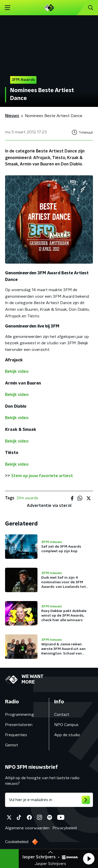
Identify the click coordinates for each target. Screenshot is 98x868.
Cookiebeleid (17, 842)
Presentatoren (19, 725)
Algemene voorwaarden (27, 828)
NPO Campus (66, 725)
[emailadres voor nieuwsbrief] (49, 800)
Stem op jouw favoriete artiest (42, 476)
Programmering (19, 715)
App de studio (67, 735)
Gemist (12, 745)
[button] (89, 859)
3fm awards (27, 498)
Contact (62, 715)
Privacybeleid (65, 828)
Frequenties (16, 735)
